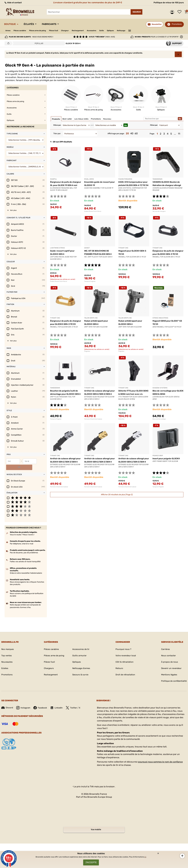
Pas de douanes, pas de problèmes (24, 547)
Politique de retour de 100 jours (167, 3)
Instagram (24, 702)
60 (136, 133)
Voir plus (13, 210)
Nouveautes (7, 656)
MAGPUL (54, 179)
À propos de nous (168, 656)
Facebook (42, 702)
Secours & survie (80, 669)
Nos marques (8, 643)
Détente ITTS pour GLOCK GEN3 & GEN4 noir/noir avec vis (133, 394)
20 (127, 133)
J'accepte (91, 862)
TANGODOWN (157, 179)
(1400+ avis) (102, 37)
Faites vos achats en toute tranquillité (25, 556)
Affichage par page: (116, 134)
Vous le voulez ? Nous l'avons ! (22, 529)
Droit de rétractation (125, 669)
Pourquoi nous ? (123, 643)
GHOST (87, 248)
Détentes (121, 419)
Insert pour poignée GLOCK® (167, 458)
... (175, 134)
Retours (118, 662)
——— (147, 30)
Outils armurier (79, 650)
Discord (7, 702)
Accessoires (103, 30)
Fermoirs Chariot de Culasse (93, 419)
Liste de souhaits (180, 12)
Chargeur (73, 30)
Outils (115, 30)
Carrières (164, 643)
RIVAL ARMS (89, 179)
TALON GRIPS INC (91, 318)
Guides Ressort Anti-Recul (93, 211)
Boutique (11, 24)
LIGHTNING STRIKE (57, 248)
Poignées (87, 351)
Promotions (177, 24)
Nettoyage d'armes (81, 662)
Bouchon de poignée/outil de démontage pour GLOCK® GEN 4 (65, 394)
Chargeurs (47, 662)
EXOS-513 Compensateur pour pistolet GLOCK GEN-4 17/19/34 (133, 185)
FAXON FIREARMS (125, 179)
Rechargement (88, 30)
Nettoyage (137, 30)
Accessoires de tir (81, 643)
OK (42, 461)
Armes (8, 30)
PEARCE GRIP (158, 456)
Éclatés (32, 24)
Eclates (5, 662)
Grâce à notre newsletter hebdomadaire (26, 567)
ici (145, 856)
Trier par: (57, 134)
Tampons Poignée (90, 281)
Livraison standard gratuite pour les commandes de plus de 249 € (87, 3)
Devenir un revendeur (171, 662)
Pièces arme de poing (42, 30)
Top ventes (7, 650)
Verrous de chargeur (159, 211)
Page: (152, 134)
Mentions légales (168, 669)
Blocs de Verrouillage (159, 419)
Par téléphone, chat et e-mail (22, 538)
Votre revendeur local (125, 650)
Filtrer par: (57, 125)
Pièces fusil (60, 30)
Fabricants (54, 24)
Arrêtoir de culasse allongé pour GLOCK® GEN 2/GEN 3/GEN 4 (98, 394)
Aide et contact (14, 3)
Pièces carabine (22, 30)
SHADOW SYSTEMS (160, 388)
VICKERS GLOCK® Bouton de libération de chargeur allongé (167, 185)
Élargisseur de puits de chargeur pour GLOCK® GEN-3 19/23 (168, 254)
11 (179, 134)
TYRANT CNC (123, 248)
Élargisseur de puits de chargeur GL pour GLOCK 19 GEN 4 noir (64, 185)
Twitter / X (76, 702)
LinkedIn (58, 702)
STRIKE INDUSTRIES (160, 318)
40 (132, 133)
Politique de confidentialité (173, 675)
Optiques (125, 30)
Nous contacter (167, 650)
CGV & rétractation (124, 656)
